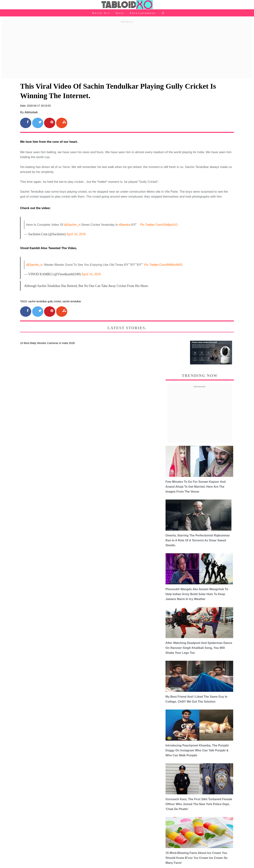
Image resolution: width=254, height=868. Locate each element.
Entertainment (143, 13)
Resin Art (101, 13)
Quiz (120, 13)
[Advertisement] (127, 50)
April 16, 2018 (76, 234)
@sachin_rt (72, 225)
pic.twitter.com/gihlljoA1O (159, 225)
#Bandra (125, 225)
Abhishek (31, 112)
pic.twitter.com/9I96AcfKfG (163, 265)
